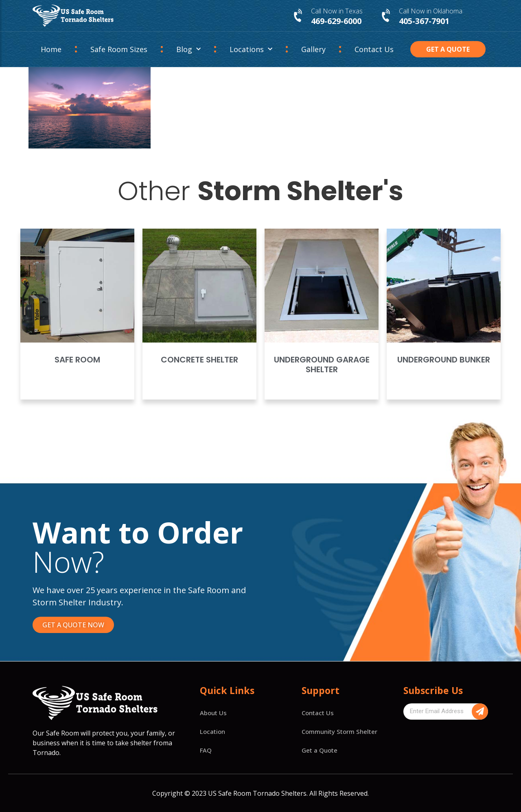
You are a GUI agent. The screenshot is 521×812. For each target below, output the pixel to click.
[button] (448, 49)
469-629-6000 (336, 21)
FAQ (206, 750)
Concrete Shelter (199, 360)
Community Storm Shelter (339, 731)
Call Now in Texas (337, 11)
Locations (251, 49)
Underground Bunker (444, 360)
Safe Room (77, 360)
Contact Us (374, 49)
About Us (213, 713)
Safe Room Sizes (119, 49)
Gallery (313, 49)
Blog (188, 49)
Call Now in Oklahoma (431, 11)
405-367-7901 (424, 21)
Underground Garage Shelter (322, 365)
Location (212, 731)
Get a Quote (320, 750)
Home (51, 49)
